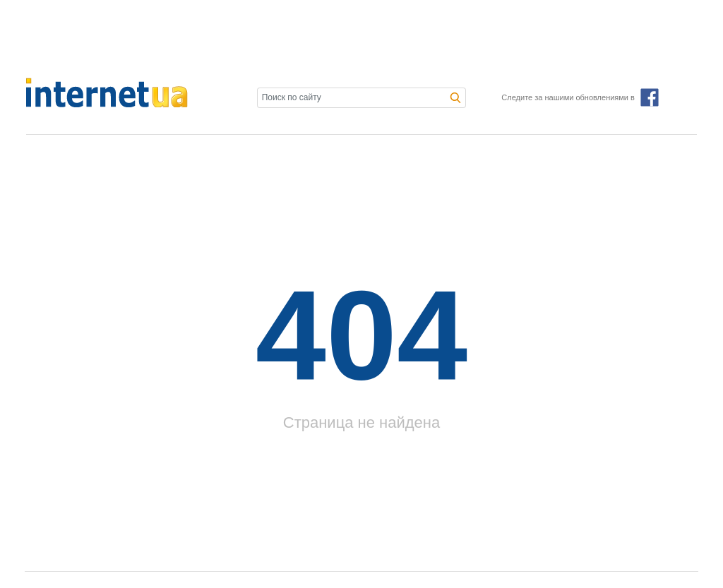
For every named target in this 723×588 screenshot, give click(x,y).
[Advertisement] (361, 39)
